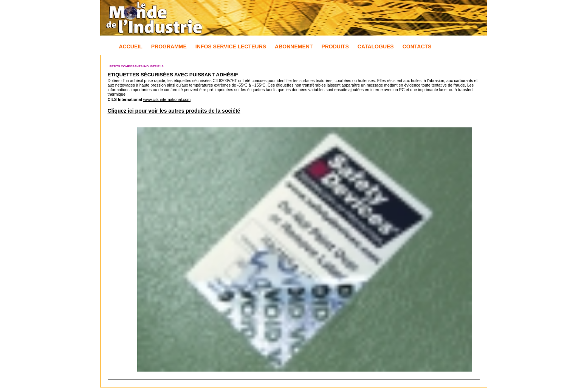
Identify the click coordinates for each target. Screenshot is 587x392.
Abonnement (294, 46)
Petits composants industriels (137, 66)
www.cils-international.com (167, 99)
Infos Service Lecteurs (231, 46)
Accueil (131, 46)
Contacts (417, 46)
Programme (169, 46)
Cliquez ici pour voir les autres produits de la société (174, 111)
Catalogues (376, 46)
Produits (335, 46)
